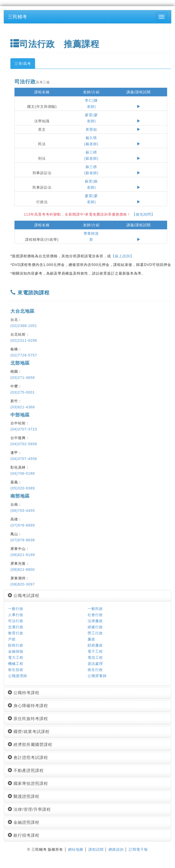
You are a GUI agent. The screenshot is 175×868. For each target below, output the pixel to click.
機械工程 (16, 664)
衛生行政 (95, 670)
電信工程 (95, 657)
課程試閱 (96, 849)
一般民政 (95, 609)
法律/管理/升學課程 (29, 809)
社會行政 (95, 615)
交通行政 (16, 627)
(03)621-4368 (23, 407)
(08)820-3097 (23, 584)
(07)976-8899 (23, 525)
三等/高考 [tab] (23, 64)
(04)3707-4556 (24, 459)
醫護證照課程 (24, 796)
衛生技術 (16, 670)
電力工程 (16, 657)
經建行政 (95, 627)
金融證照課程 (24, 822)
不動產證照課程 (26, 770)
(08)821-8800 (23, 570)
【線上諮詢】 (122, 256)
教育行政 (16, 633)
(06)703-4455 (23, 511)
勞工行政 (95, 633)
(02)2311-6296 (24, 340)
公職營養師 (97, 676)
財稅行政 (16, 645)
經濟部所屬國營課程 (30, 745)
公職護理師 (18, 676)
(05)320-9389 (23, 488)
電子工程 (95, 651)
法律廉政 (95, 621)
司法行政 (16, 621)
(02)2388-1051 (24, 326)
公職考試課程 (24, 596)
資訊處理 (95, 664)
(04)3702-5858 (24, 444)
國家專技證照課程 (28, 783)
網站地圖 (76, 849)
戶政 (12, 639)
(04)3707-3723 (24, 429)
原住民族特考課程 (28, 719)
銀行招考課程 (24, 835)
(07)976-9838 (23, 540)
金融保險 (16, 651)
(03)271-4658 (23, 378)
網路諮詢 (116, 849)
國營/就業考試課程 (29, 732)
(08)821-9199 (23, 555)
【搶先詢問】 (146, 214)
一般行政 (16, 609)
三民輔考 (18, 17)
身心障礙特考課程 (28, 706)
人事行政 (16, 615)
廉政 (91, 639)
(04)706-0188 (23, 473)
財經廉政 (95, 645)
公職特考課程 (24, 693)
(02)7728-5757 (24, 355)
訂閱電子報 (138, 849)
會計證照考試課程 (28, 758)
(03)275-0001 (23, 392)
